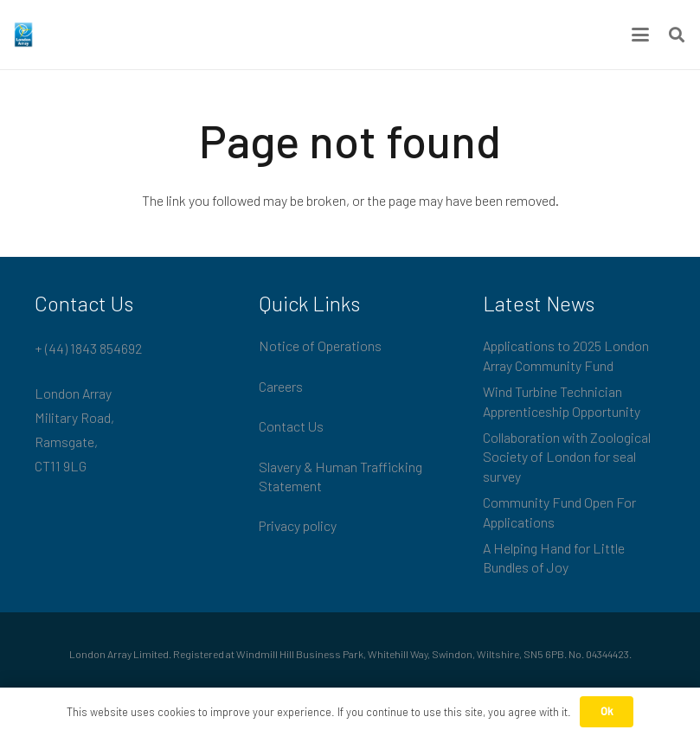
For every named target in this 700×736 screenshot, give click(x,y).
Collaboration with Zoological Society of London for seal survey (567, 457)
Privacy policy (298, 525)
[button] (640, 35)
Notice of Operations (320, 346)
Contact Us (291, 426)
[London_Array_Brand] (23, 35)
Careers (281, 386)
